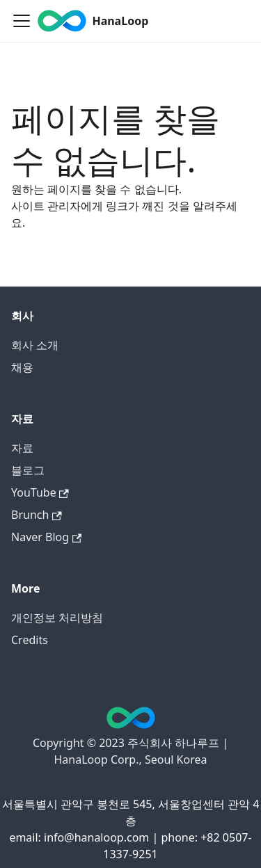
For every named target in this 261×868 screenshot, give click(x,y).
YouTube (40, 492)
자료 (22, 448)
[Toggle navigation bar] (22, 21)
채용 (22, 367)
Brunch (37, 515)
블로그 (28, 470)
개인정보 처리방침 (57, 618)
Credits (30, 640)
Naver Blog (46, 537)
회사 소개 (35, 345)
